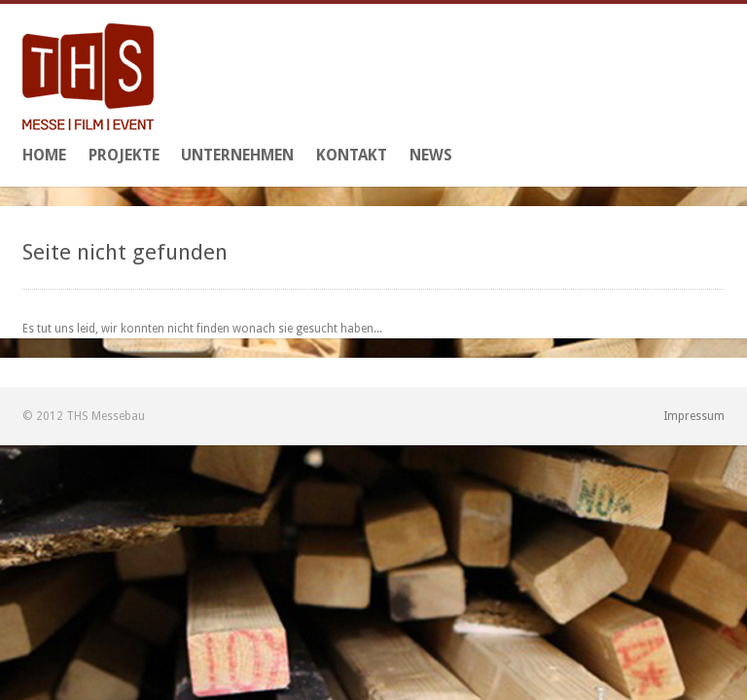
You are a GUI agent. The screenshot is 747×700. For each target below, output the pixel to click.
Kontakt (352, 155)
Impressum (694, 416)
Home (44, 155)
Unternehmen (237, 155)
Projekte (124, 155)
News (431, 155)
